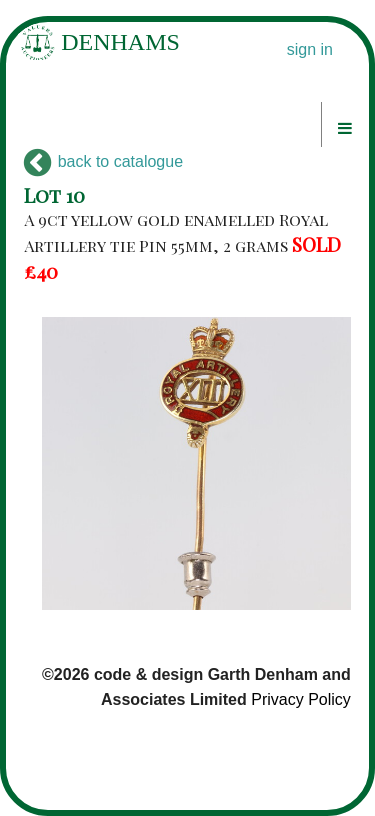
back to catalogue (103, 161)
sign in (310, 49)
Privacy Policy (301, 699)
